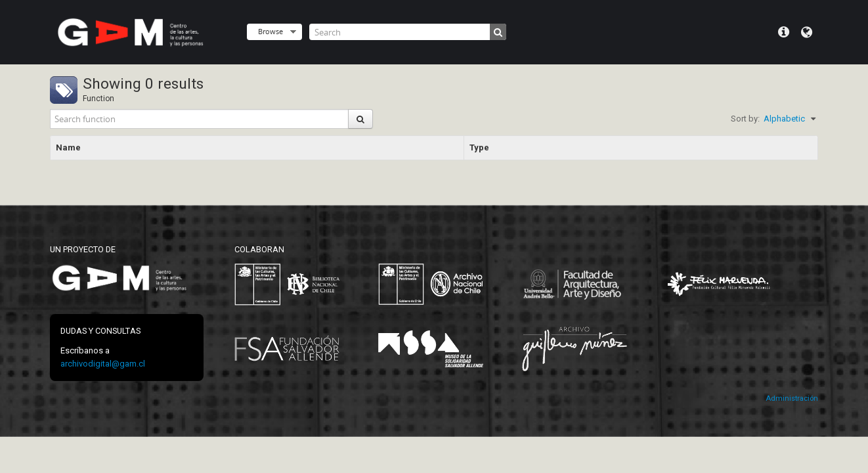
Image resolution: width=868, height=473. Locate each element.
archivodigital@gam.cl (103, 364)
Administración (792, 398)
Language (807, 32)
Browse (271, 31)
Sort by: (745, 119)
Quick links (784, 32)
